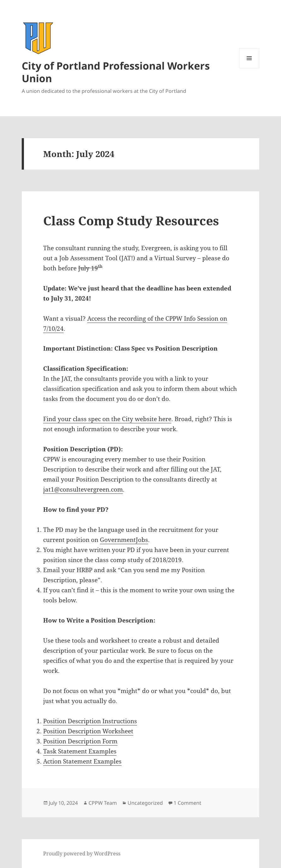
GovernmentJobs (124, 540)
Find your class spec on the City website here (107, 419)
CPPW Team (103, 803)
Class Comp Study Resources (131, 220)
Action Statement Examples (82, 761)
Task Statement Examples (80, 751)
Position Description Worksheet (88, 731)
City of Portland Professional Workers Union (116, 72)
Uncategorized (145, 803)
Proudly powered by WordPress (82, 854)
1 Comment (187, 803)
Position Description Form (80, 741)
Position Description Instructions (90, 721)
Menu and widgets (249, 68)
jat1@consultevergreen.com (83, 489)
